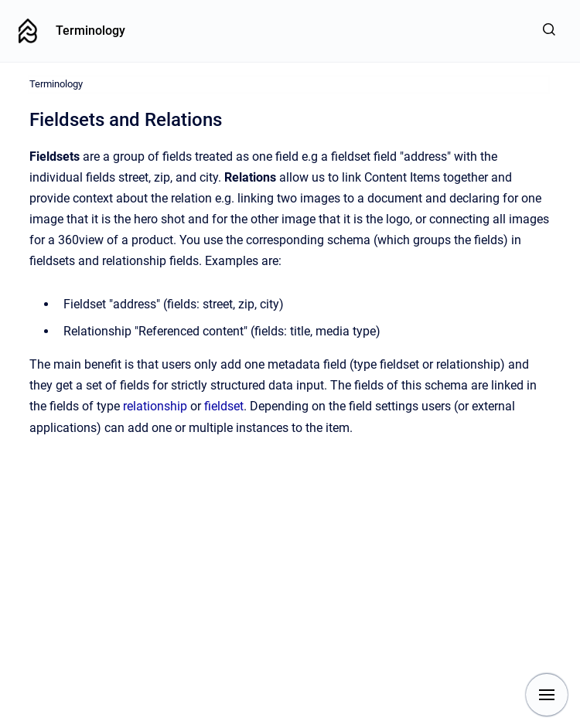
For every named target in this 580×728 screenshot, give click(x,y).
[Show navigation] (547, 695)
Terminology (90, 31)
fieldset (224, 406)
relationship (157, 406)
